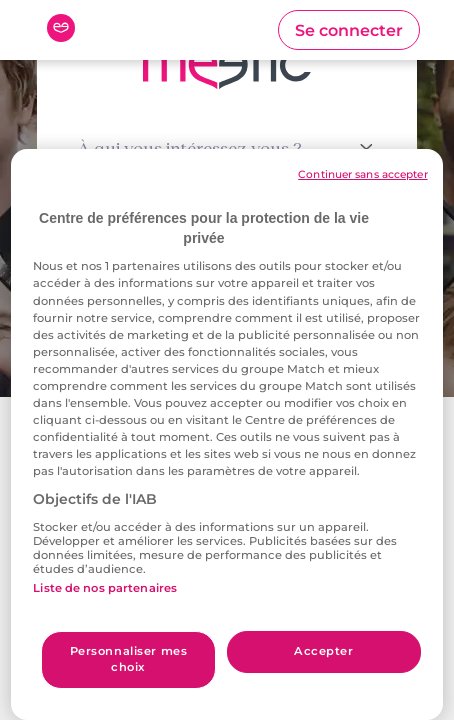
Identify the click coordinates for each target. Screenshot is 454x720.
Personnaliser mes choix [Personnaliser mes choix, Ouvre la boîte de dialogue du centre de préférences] (129, 659)
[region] (226, 434)
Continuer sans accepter (362, 174)
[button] (349, 30)
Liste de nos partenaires (105, 588)
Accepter (324, 651)
